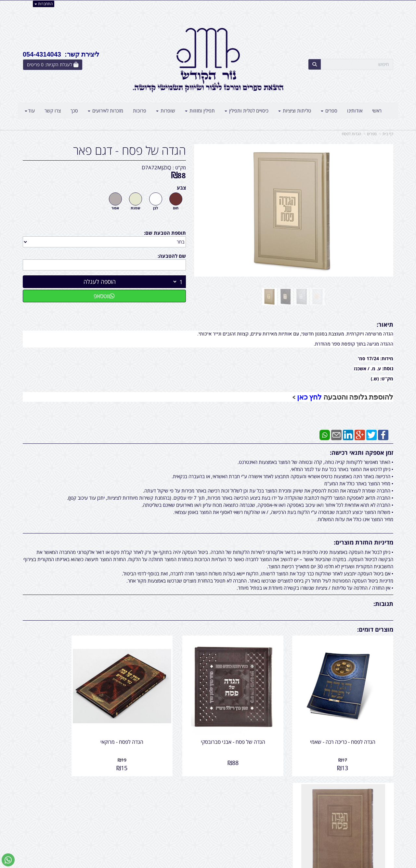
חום (176, 208)
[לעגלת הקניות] (53, 65)
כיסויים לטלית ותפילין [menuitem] (247, 111)
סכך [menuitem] (74, 111)
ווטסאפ (104, 296)
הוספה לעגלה (100, 282)
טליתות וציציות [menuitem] (295, 111)
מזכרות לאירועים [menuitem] (105, 111)
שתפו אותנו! (191, 800)
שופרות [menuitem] (166, 111)
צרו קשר (195, 793)
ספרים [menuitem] (329, 111)
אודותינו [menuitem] (355, 111)
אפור (115, 208)
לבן (156, 208)
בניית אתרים (182, 864)
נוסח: (388, 368)
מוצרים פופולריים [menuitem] (377, 793)
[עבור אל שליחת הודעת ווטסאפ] (8, 860)
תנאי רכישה (287, 814)
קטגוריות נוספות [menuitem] (377, 828)
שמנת (136, 208)
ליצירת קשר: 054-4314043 (61, 54)
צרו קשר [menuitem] (53, 111)
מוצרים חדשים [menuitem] (380, 800)
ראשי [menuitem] (377, 111)
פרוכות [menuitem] (140, 111)
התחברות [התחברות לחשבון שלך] (44, 4)
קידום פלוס (199, 864)
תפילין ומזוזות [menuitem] (200, 111)
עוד (30, 111)
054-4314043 (270, 807)
